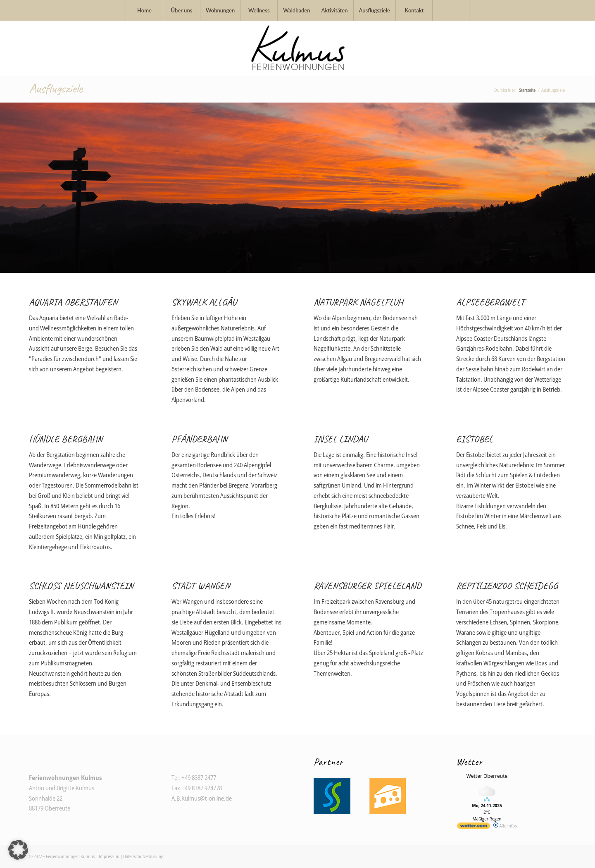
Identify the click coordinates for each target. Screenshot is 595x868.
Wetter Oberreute (487, 776)
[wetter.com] (474, 827)
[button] (18, 850)
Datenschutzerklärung (143, 856)
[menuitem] (144, 10)
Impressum (109, 856)
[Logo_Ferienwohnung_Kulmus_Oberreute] (297, 49)
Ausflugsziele (56, 88)
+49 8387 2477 (199, 777)
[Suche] (451, 10)
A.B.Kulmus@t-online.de (202, 798)
